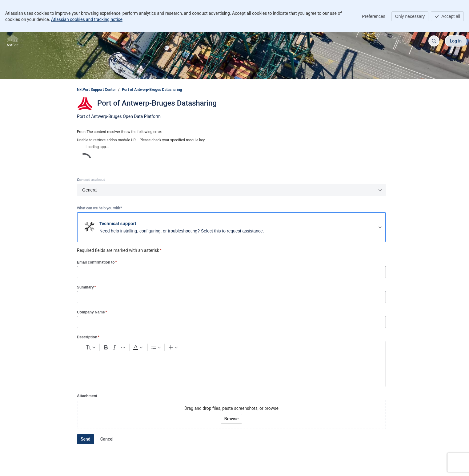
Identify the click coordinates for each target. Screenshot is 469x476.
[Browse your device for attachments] (232, 419)
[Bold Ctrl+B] (132, 349)
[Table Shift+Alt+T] (249, 349)
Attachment (87, 396)
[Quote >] (282, 349)
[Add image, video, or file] (227, 349)
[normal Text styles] (102, 349)
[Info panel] (271, 349)
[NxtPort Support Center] (13, 41)
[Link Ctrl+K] (216, 349)
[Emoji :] (238, 349)
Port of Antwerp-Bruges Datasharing (152, 90)
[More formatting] (154, 349)
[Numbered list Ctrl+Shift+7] (201, 349)
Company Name (92, 312)
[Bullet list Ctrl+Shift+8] (190, 349)
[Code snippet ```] (260, 349)
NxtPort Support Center (96, 90)
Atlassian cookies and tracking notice (87, 19)
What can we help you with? (99, 208)
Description (88, 337)
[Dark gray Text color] (171, 349)
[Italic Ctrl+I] (143, 349)
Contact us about (91, 180)
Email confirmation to (97, 262)
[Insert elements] (296, 349)
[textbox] (231, 367)
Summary (86, 287)
